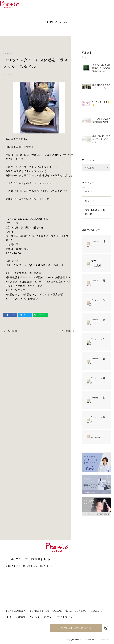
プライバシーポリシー (42, 617)
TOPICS (35, 611)
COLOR (57, 611)
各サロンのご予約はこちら (76, 628)
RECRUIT (97, 611)
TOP (8, 611)
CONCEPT (20, 611)
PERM (68, 611)
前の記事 (12, 331)
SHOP (46, 611)
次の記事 (66, 331)
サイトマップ (65, 617)
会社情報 (21, 617)
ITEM (9, 617)
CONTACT (81, 611)
